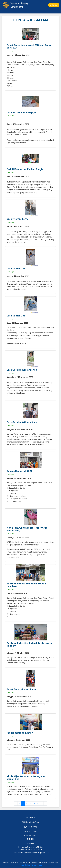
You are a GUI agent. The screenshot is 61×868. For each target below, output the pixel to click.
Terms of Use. (36, 865)
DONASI (54, 5)
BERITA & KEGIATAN (31, 822)
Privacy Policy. (25, 865)
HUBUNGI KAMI (31, 832)
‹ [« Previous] (16, 803)
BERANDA (30, 817)
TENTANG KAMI (31, 827)
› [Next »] (45, 803)
